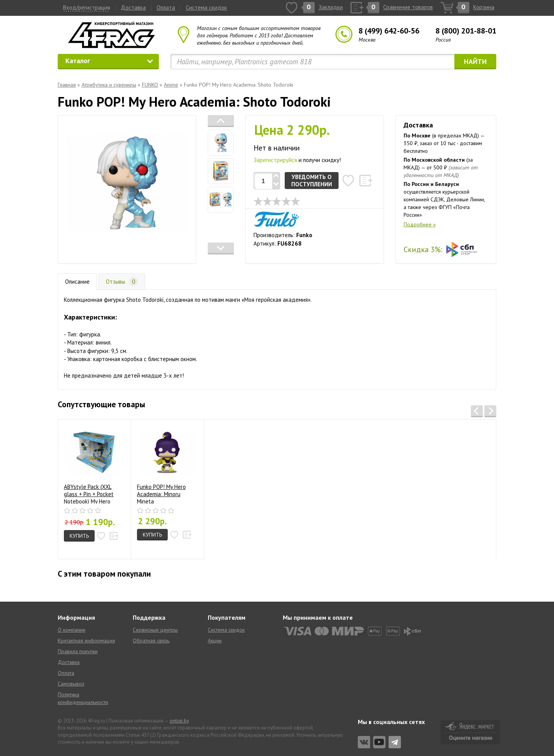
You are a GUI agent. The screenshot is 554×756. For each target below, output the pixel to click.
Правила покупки (78, 651)
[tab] (221, 143)
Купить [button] (79, 536)
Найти (475, 61)
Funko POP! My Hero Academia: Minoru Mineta (166, 464)
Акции (215, 641)
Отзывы (122, 282)
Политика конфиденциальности (83, 698)
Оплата (166, 8)
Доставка (133, 8)
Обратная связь (151, 641)
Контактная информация (86, 641)
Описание (77, 282)
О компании (72, 630)
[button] (221, 121)
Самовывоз (71, 684)
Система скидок (206, 8)
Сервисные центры (155, 630)
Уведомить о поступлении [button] (312, 181)
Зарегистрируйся (275, 160)
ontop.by (179, 721)
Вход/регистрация (87, 8)
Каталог (109, 61)
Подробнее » (420, 224)
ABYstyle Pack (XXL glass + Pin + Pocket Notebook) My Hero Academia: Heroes (93, 464)
